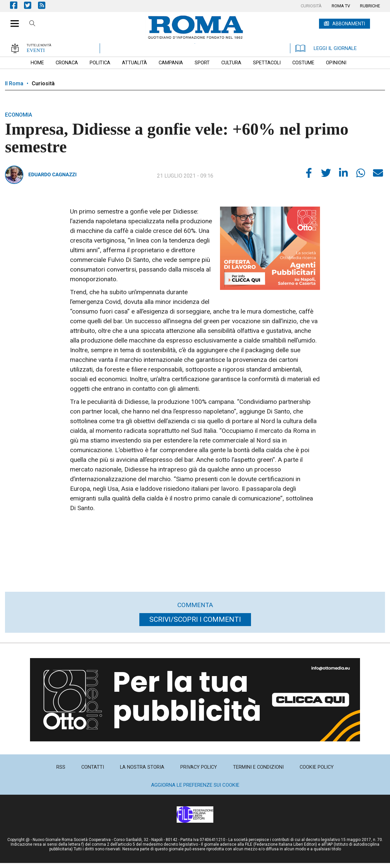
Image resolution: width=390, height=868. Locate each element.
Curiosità (43, 83)
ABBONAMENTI (349, 24)
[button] (12, 20)
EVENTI (36, 50)
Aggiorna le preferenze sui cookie (195, 785)
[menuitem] (311, 6)
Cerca (32, 24)
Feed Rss (45, 5)
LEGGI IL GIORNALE (326, 48)
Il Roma (14, 83)
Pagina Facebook (17, 5)
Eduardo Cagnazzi (52, 175)
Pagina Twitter (31, 5)
